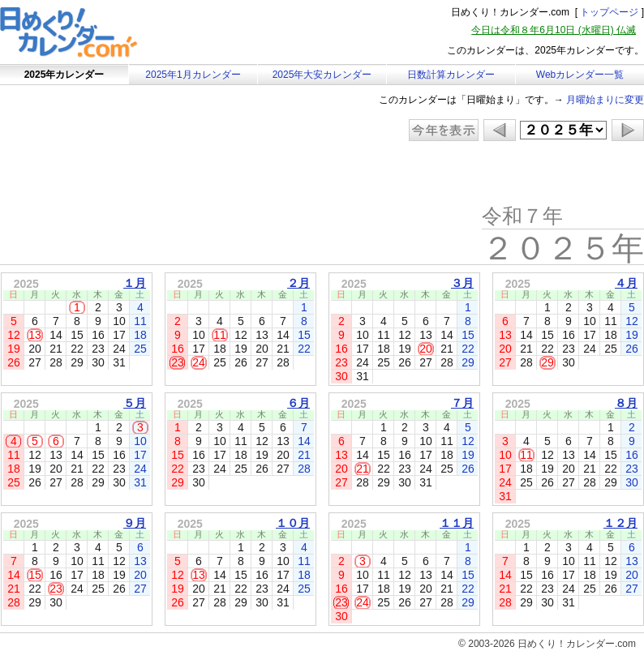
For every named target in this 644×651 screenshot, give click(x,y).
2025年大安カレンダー (322, 75)
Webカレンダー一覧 (580, 75)
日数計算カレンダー (451, 75)
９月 (135, 523)
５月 (135, 403)
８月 (626, 403)
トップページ (609, 12)
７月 (462, 403)
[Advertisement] (137, 174)
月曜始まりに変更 (605, 100)
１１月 (457, 523)
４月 (626, 283)
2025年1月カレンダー (193, 75)
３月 (462, 283)
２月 (298, 283)
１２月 (620, 523)
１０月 (293, 523)
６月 (298, 403)
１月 (135, 283)
